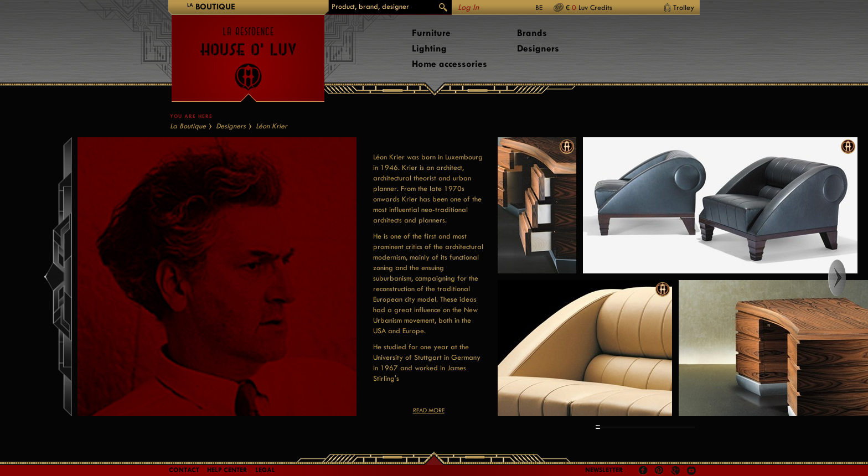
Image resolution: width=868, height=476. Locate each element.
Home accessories (449, 64)
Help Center (227, 470)
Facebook (643, 470)
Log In (468, 7)
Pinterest (659, 470)
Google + (677, 471)
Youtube (691, 470)
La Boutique (188, 126)
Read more (429, 410)
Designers (538, 48)
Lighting (429, 48)
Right (847, 278)
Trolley (684, 7)
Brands (532, 33)
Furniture (431, 33)
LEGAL (265, 470)
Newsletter (604, 470)
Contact (184, 470)
